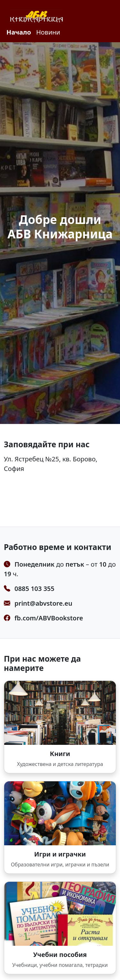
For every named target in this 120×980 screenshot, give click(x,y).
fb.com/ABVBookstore (49, 618)
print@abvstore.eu (43, 603)
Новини (48, 32)
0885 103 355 (34, 589)
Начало (19, 32)
